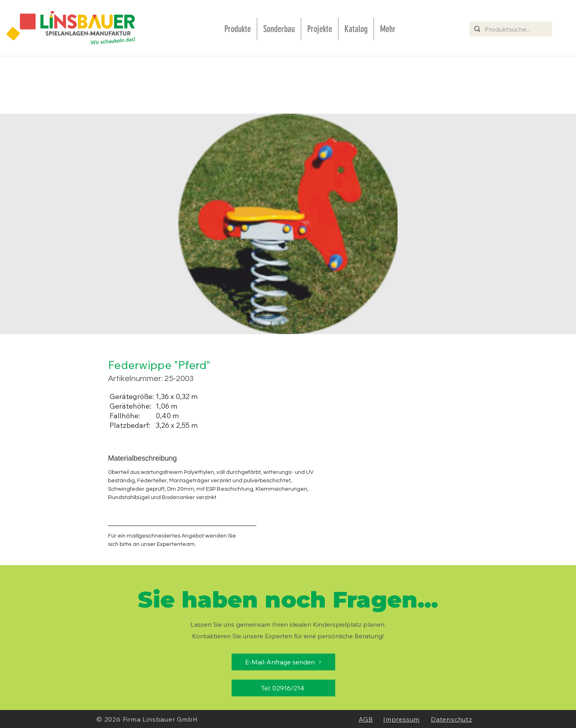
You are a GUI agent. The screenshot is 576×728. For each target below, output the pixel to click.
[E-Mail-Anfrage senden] (283, 662)
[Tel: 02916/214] (283, 688)
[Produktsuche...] (510, 29)
